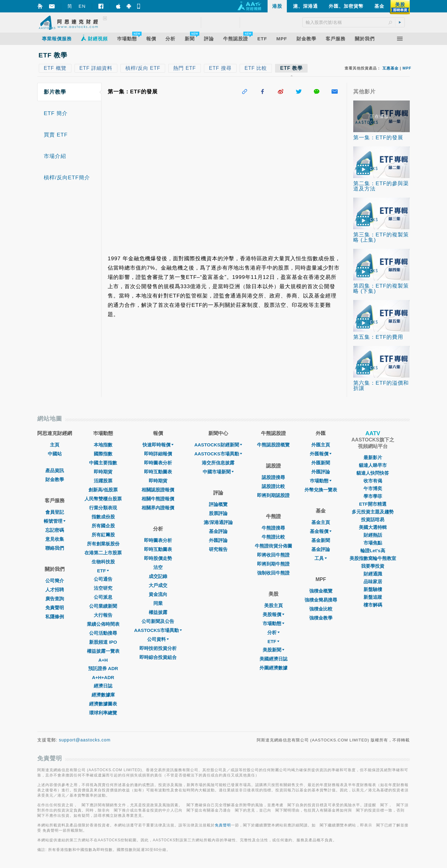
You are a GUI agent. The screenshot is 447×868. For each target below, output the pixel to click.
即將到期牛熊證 (273, 564)
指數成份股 (103, 517)
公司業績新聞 (103, 606)
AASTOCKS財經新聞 (218, 445)
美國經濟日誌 (273, 659)
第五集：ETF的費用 (378, 337)
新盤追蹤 (373, 597)
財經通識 (373, 574)
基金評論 (218, 531)
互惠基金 (391, 68)
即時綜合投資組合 (158, 657)
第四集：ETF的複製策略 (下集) (381, 289)
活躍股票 (103, 481)
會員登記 (55, 512)
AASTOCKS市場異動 (158, 630)
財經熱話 (373, 535)
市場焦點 (373, 543)
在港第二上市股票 (103, 553)
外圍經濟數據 (273, 668)
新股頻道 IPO (103, 642)
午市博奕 (373, 488)
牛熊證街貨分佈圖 (273, 546)
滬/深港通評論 (218, 522)
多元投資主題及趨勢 (373, 512)
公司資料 (158, 639)
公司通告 (103, 579)
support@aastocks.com (85, 740)
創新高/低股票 (103, 490)
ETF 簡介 (56, 113)
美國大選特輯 (373, 527)
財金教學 (55, 479)
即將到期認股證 (273, 495)
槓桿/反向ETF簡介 (67, 178)
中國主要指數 (103, 463)
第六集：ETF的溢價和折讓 (381, 386)
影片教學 (55, 92)
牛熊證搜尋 (273, 528)
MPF (407, 68)
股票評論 (218, 513)
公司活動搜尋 (103, 633)
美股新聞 (273, 650)
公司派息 (103, 597)
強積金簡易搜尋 (321, 600)
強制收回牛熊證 (273, 573)
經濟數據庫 (103, 695)
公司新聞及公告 (158, 621)
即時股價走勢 (158, 558)
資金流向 (158, 594)
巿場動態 (321, 481)
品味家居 (373, 582)
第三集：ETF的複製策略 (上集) (381, 237)
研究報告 (218, 549)
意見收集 (55, 539)
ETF (103, 571)
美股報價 (273, 614)
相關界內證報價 (158, 508)
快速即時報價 (158, 445)
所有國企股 (103, 526)
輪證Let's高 (373, 550)
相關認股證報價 (158, 490)
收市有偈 (373, 481)
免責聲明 (55, 608)
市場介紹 (55, 156)
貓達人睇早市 (373, 465)
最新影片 (373, 457)
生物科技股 (103, 562)
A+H (103, 660)
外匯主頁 (321, 445)
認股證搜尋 (273, 477)
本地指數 (103, 445)
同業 (158, 603)
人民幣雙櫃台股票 (103, 499)
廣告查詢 (55, 599)
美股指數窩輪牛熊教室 (373, 558)
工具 (321, 558)
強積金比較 (321, 609)
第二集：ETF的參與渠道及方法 (381, 186)
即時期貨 (103, 472)
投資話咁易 (373, 519)
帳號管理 (55, 521)
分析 (273, 632)
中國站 (55, 454)
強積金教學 (321, 618)
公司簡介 (55, 581)
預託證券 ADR (103, 668)
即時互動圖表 (158, 472)
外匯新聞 (321, 463)
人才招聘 (55, 590)
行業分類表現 (103, 508)
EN (82, 6)
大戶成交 (158, 585)
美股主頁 (273, 605)
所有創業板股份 (103, 544)
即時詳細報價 (158, 454)
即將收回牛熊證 (273, 555)
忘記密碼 (55, 530)
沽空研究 (103, 588)
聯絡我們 (55, 548)
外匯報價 (321, 454)
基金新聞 (321, 540)
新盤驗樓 (373, 589)
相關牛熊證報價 (158, 499)
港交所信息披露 (218, 463)
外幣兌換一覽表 (321, 490)
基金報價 (321, 531)
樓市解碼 (373, 605)
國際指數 (103, 454)
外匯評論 (218, 540)
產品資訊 (55, 470)
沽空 (158, 567)
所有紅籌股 (103, 535)
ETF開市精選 (373, 504)
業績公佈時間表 (103, 624)
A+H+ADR (103, 677)
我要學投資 (373, 566)
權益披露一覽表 (103, 651)
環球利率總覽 (103, 713)
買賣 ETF (56, 135)
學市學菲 (373, 496)
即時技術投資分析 (158, 648)
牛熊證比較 (273, 537)
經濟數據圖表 (103, 704)
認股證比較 (273, 486)
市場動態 (273, 623)
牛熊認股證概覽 (273, 445)
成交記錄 (158, 576)
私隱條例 (55, 617)
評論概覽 (218, 504)
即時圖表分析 (158, 463)
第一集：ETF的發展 (378, 138)
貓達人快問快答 (373, 473)
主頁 (55, 445)
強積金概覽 (321, 591)
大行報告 (103, 615)
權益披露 (158, 612)
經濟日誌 (103, 686)
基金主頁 (321, 522)
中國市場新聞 (218, 472)
